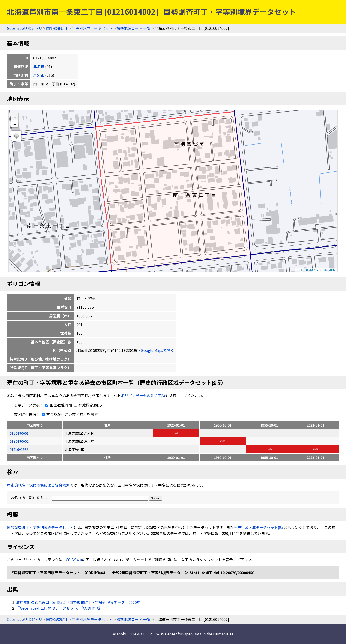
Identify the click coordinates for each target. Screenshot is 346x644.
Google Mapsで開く (158, 350)
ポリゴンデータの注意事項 (143, 395)
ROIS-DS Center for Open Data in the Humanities (191, 634)
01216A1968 (19, 449)
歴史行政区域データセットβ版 (259, 527)
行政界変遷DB (88, 405)
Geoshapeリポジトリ (25, 28)
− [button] (15, 124)
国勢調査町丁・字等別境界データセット (79, 28)
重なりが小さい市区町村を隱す (69, 414)
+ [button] (15, 117)
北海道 (39, 66)
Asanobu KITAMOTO (130, 634)
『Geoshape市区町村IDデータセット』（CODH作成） (60, 608)
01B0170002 (19, 441)
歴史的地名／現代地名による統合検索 (38, 485)
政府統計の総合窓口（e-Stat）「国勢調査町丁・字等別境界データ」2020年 (78, 602)
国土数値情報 (58, 405)
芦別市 (39, 75)
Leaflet (300, 270)
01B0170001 (19, 433)
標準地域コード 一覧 (134, 28)
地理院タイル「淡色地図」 (321, 270)
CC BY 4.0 (74, 560)
